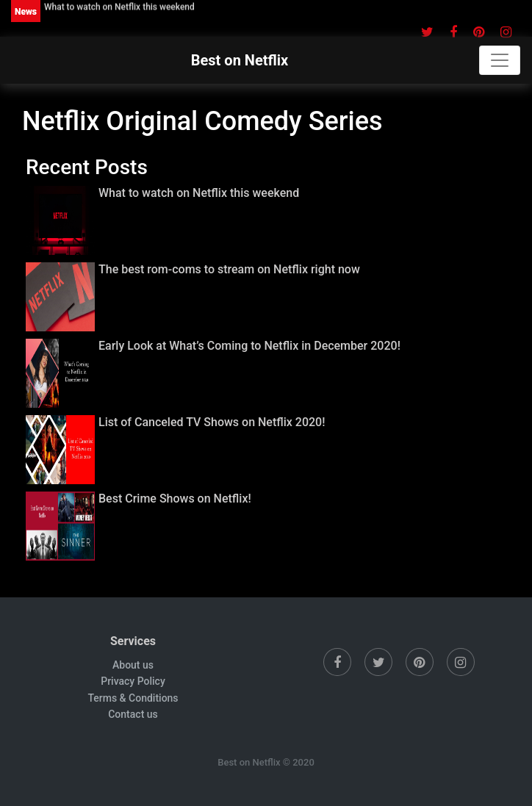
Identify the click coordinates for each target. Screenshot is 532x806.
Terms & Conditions (133, 698)
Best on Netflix (240, 60)
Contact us (133, 714)
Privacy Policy (133, 681)
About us (133, 665)
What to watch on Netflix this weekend (119, 7)
